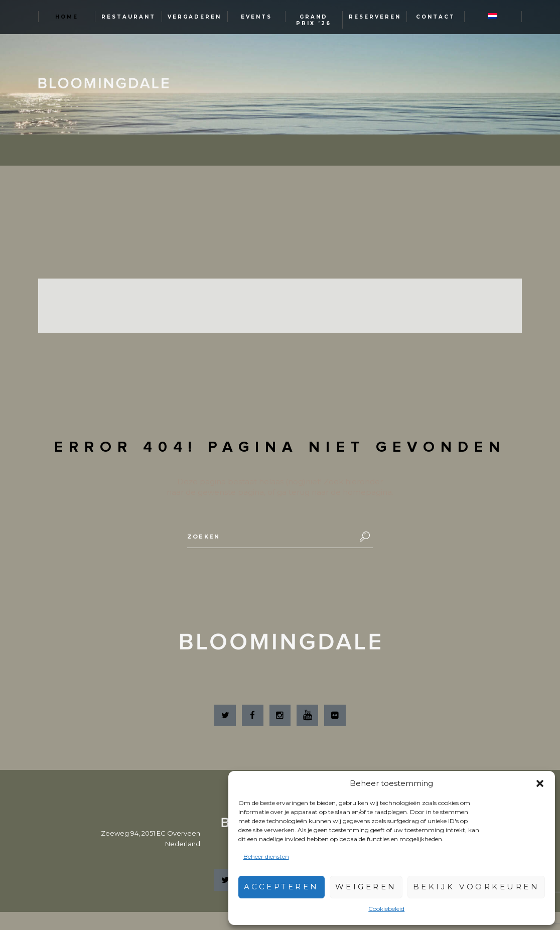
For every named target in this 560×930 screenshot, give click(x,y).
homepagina (367, 492)
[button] (540, 783)
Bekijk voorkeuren (476, 887)
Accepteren (282, 887)
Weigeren (366, 887)
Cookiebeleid (386, 909)
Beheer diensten (266, 856)
